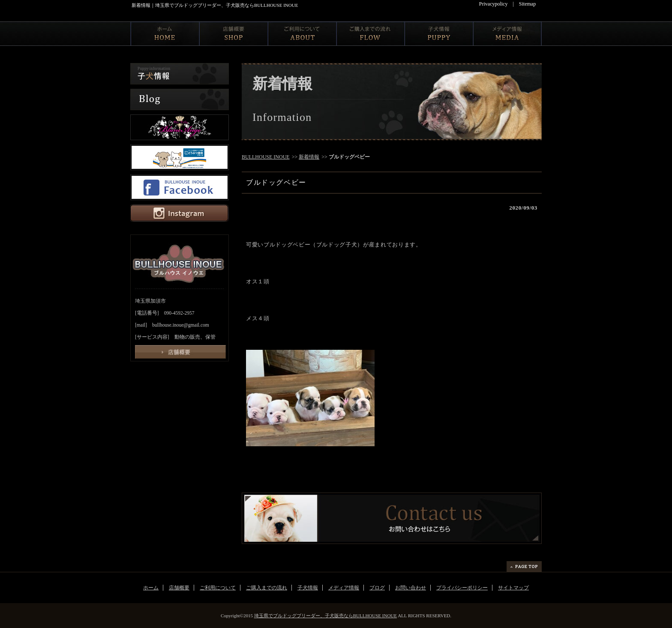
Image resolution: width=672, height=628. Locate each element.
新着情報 (309, 157)
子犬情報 (308, 588)
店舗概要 (179, 588)
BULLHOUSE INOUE (266, 157)
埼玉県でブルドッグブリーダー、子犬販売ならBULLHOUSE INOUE (325, 616)
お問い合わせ (411, 588)
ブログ (377, 588)
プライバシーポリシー (462, 588)
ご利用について (218, 588)
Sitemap (527, 4)
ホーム (151, 588)
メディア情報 (344, 588)
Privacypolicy (493, 4)
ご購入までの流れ (267, 588)
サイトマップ (513, 588)
